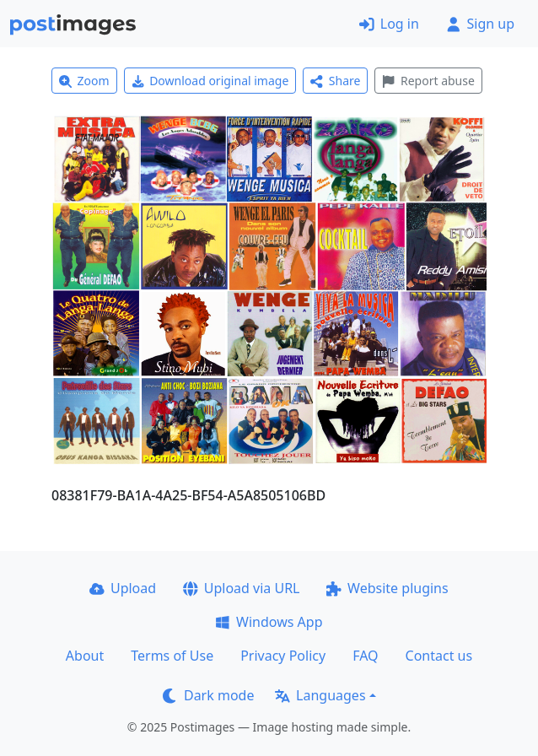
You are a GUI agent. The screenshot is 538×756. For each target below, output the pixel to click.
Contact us (439, 656)
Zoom (84, 81)
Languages (320, 695)
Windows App (269, 622)
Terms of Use (172, 656)
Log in (389, 24)
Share (335, 81)
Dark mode (208, 695)
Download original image (210, 81)
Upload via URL (241, 588)
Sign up (480, 24)
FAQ (365, 656)
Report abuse (428, 81)
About (85, 656)
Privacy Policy (283, 656)
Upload (123, 588)
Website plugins (387, 588)
